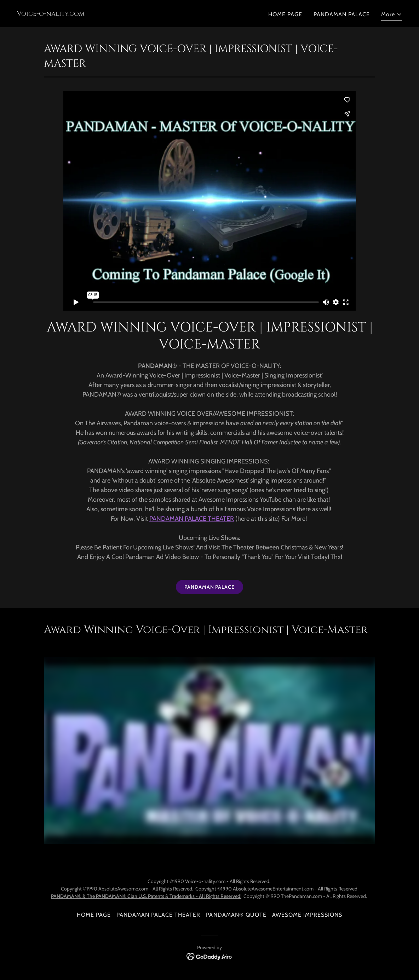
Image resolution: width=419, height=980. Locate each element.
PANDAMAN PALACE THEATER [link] (158, 915)
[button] (392, 15)
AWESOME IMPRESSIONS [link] (307, 915)
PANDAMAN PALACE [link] (342, 14)
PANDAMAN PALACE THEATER (192, 519)
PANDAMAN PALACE (209, 587)
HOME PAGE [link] (285, 14)
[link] (51, 14)
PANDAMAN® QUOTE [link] (236, 915)
